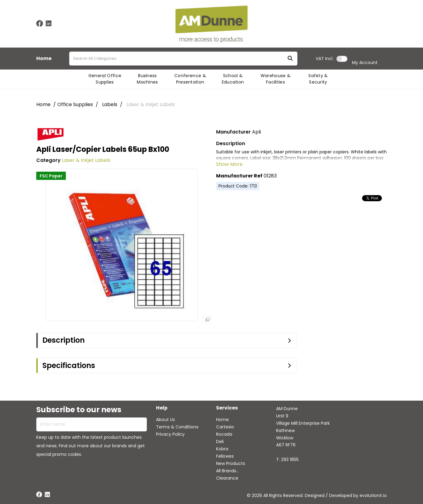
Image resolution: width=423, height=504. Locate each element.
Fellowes (225, 456)
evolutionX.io (373, 495)
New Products (231, 463)
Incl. (325, 59)
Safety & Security (318, 79)
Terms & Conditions (177, 427)
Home (44, 59)
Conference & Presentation (190, 79)
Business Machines (148, 79)
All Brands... (227, 471)
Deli (220, 441)
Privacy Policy (170, 434)
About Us (165, 420)
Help (162, 408)
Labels (110, 104)
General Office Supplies (105, 79)
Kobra (222, 449)
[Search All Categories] (183, 59)
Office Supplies (75, 104)
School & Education (233, 79)
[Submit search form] (290, 59)
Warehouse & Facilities (276, 79)
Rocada (224, 434)
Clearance (227, 478)
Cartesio (225, 427)
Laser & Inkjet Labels (151, 104)
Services (227, 408)
